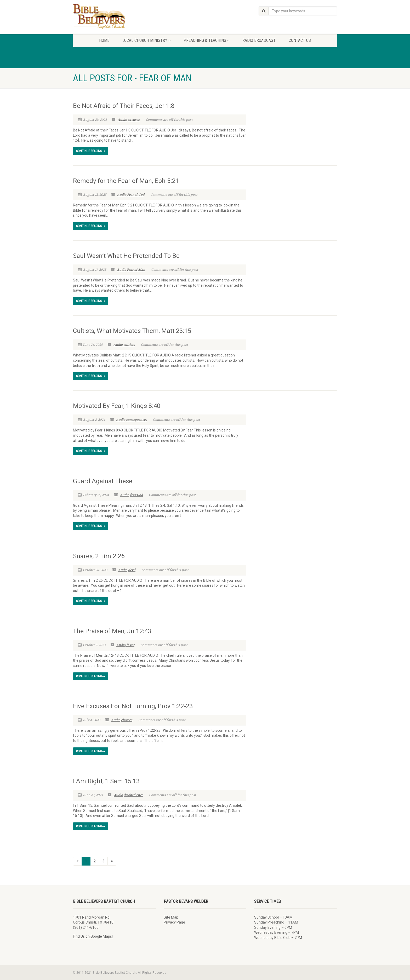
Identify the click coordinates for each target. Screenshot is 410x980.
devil (132, 570)
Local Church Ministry (146, 40)
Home (104, 40)
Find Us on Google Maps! (93, 936)
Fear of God (136, 195)
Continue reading (91, 151)
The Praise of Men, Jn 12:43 (112, 631)
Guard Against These (103, 481)
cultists (129, 345)
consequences (136, 420)
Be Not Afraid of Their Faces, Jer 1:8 (124, 106)
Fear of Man (136, 270)
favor (130, 645)
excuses (134, 120)
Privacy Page (174, 922)
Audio (122, 120)
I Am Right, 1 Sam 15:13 (106, 781)
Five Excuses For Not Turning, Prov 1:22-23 (133, 706)
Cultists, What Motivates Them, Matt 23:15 (132, 331)
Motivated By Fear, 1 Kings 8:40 (117, 406)
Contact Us (300, 40)
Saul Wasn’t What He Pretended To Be (126, 256)
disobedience (133, 795)
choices (127, 720)
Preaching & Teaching (206, 40)
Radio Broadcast (259, 40)
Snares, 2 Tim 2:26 (99, 556)
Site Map (171, 917)
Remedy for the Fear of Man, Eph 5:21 (126, 181)
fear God (136, 495)
